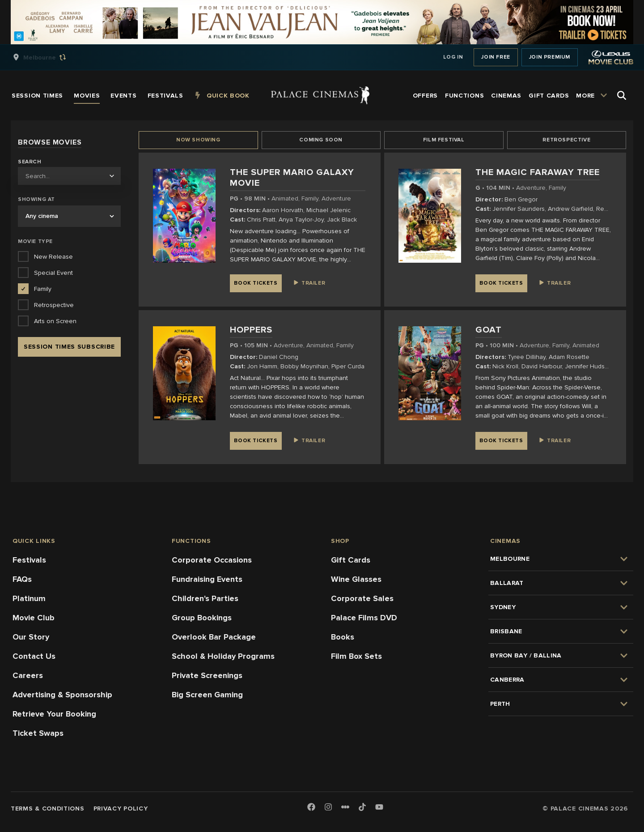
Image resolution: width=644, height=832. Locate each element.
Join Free (496, 57)
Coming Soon (321, 140)
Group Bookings (202, 618)
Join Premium (550, 57)
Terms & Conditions (48, 809)
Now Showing (198, 140)
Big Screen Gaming (207, 695)
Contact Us (34, 656)
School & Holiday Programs (223, 656)
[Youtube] (379, 808)
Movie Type (35, 241)
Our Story (31, 637)
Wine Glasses (356, 579)
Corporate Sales (362, 598)
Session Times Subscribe (69, 347)
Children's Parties (205, 598)
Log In (453, 57)
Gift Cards (351, 560)
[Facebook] (311, 808)
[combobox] (69, 176)
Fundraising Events (207, 579)
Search (30, 162)
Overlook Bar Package (214, 637)
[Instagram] (328, 808)
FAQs (22, 579)
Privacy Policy (121, 809)
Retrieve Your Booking (54, 714)
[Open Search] (622, 95)
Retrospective (566, 140)
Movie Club (34, 618)
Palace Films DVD (364, 618)
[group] (49, 57)
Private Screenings (207, 675)
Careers (28, 675)
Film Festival (444, 140)
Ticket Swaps (38, 733)
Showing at (36, 199)
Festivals (29, 560)
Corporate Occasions (212, 560)
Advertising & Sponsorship (62, 695)
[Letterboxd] (345, 807)
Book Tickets (256, 283)
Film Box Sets (356, 656)
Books (343, 637)
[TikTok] (362, 807)
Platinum (29, 598)
